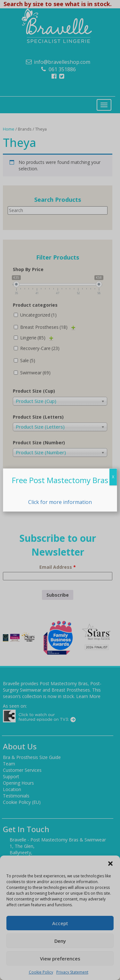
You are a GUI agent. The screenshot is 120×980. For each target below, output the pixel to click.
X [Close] (113, 477)
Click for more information (60, 502)
